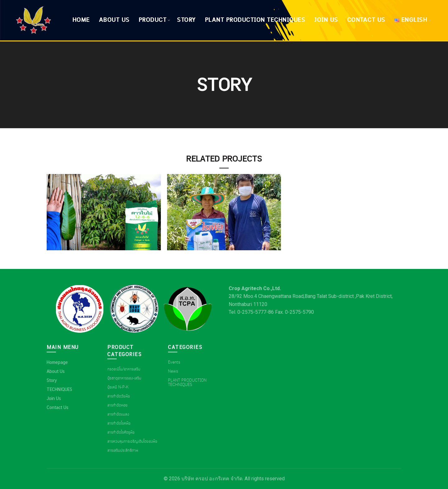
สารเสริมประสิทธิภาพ (123, 450)
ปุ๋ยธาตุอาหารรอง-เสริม (124, 378)
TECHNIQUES (59, 389)
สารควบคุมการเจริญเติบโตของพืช (132, 441)
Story (187, 20)
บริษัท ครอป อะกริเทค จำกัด (212, 479)
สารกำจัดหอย (117, 405)
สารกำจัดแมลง (118, 414)
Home (81, 20)
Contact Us (366, 20)
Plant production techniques (255, 20)
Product (153, 20)
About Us (114, 20)
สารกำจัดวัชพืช (119, 396)
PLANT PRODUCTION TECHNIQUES (187, 383)
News (173, 371)
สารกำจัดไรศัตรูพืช (121, 432)
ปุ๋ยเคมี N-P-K (118, 387)
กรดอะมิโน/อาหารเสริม (124, 369)
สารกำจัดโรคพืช (119, 423)
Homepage (57, 362)
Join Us (326, 20)
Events (174, 362)
